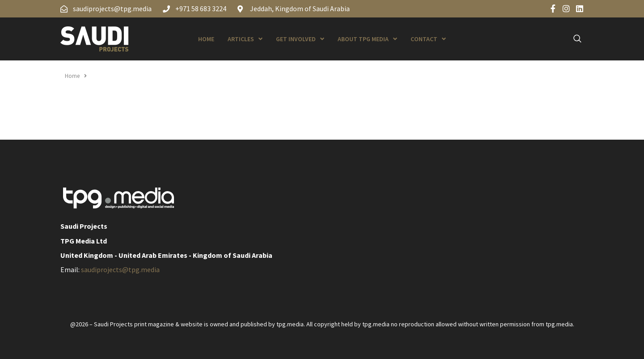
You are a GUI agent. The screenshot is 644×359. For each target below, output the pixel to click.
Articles (245, 39)
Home (206, 39)
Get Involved (300, 39)
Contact (428, 39)
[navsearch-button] (572, 39)
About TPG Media (367, 39)
